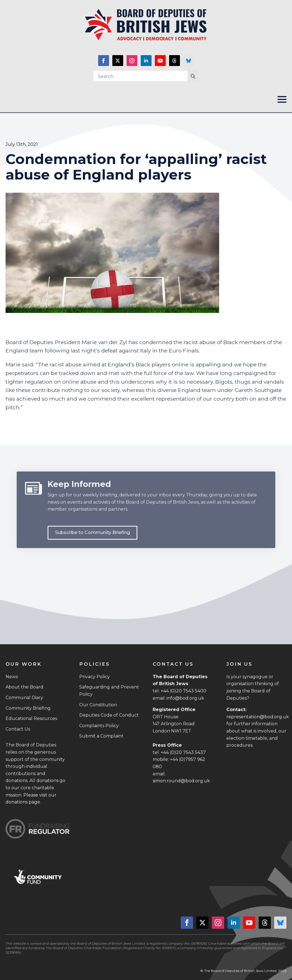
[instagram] (132, 61)
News (12, 677)
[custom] (175, 61)
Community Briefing (28, 708)
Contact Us (18, 729)
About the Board (24, 687)
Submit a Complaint (101, 736)
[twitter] (118, 61)
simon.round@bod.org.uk (181, 781)
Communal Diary (24, 698)
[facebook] (104, 61)
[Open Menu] (282, 99)
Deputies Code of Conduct (109, 715)
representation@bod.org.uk (258, 717)
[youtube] (160, 61)
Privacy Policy (95, 677)
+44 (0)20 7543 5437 (183, 752)
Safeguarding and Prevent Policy (109, 691)
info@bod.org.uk (185, 698)
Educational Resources (31, 718)
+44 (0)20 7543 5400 (184, 691)
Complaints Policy (99, 726)
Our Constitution (98, 705)
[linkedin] (146, 61)
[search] (193, 76)
